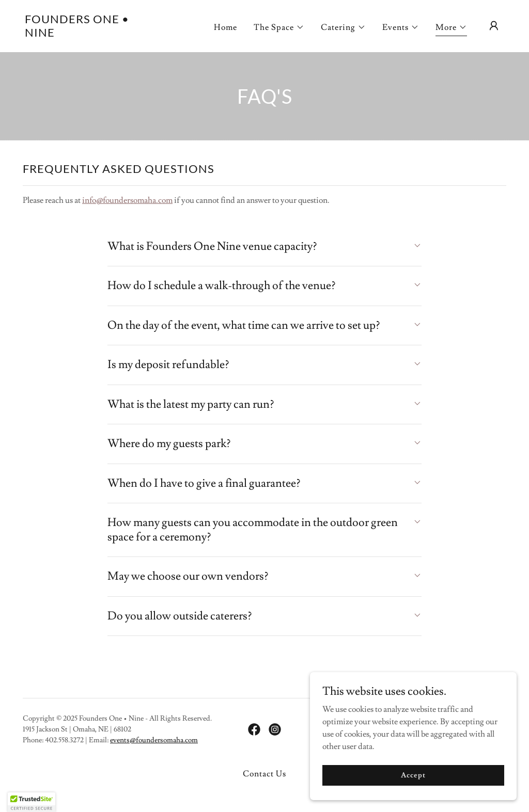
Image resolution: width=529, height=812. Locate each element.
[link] (92, 34)
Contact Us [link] (264, 774)
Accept (413, 775)
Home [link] (225, 27)
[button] (279, 27)
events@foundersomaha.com (154, 740)
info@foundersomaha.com (127, 200)
